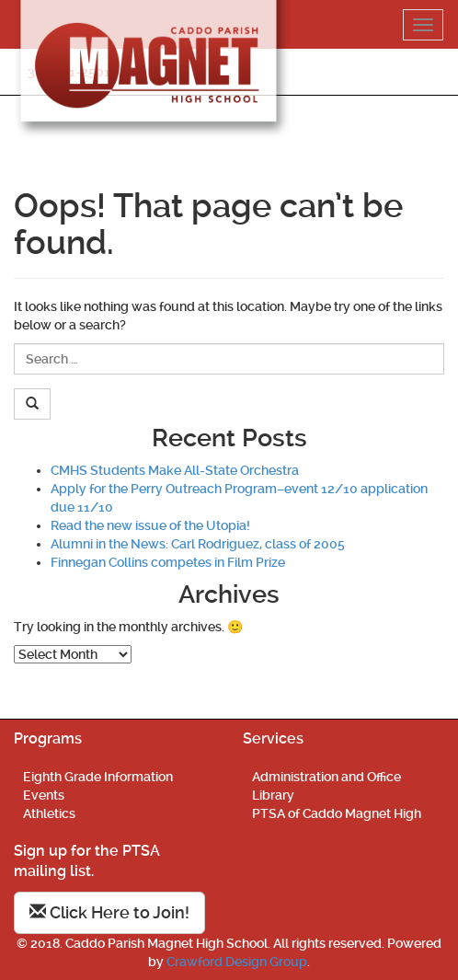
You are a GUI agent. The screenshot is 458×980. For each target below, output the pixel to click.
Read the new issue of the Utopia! (150, 525)
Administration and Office (326, 777)
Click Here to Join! (109, 912)
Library (273, 795)
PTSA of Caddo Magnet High (337, 813)
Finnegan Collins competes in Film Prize (168, 562)
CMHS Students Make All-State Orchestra (175, 470)
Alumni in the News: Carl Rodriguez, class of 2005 (198, 544)
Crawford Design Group (237, 962)
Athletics (49, 813)
